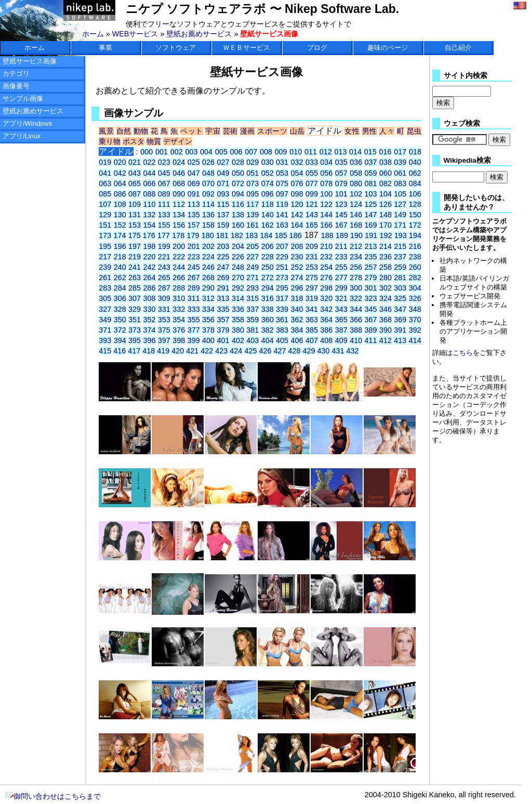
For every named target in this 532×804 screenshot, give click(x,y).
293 (252, 288)
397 (164, 340)
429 (309, 351)
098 (297, 194)
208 (297, 246)
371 (105, 330)
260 (415, 267)
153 (135, 225)
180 (208, 235)
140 (268, 215)
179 (193, 235)
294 (268, 288)
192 (385, 235)
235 (371, 257)
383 (282, 330)
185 (281, 235)
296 (297, 288)
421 (192, 351)
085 (105, 194)
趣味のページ (388, 48)
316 (268, 298)
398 (179, 340)
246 (208, 267)
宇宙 (213, 131)
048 (208, 173)
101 (341, 194)
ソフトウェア (176, 48)
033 (312, 162)
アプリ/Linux (22, 136)
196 (120, 246)
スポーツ (272, 131)
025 (194, 162)
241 (135, 267)
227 (252, 257)
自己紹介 (458, 48)
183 (251, 235)
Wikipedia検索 (467, 160)
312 (208, 298)
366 (356, 320)
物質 (154, 141)
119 (282, 204)
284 (120, 288)
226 (238, 257)
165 (312, 225)
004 (206, 152)
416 (119, 351)
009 (281, 152)
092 (208, 194)
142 (297, 215)
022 (149, 162)
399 (194, 340)
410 (356, 340)
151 (105, 225)
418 (149, 351)
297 (312, 288)
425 (250, 351)
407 (312, 340)
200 (179, 246)
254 (326, 267)
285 (135, 288)
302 (385, 288)
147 (371, 215)
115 (223, 204)
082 (385, 183)
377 (194, 330)
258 (385, 267)
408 (326, 340)
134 (179, 215)
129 (105, 215)
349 (105, 320)
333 (194, 309)
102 (356, 194)
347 (400, 309)
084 (415, 183)
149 (400, 215)
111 (164, 204)
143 (312, 215)
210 (326, 246)
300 (356, 288)
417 (134, 351)
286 (149, 288)
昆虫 (414, 131)
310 (179, 298)
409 (341, 340)
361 (282, 320)
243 (164, 267)
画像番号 (16, 86)
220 (149, 257)
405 (282, 340)
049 (223, 173)
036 (356, 162)
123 (341, 204)
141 (282, 215)
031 (282, 162)
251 (282, 267)
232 (326, 257)
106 (415, 194)
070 (208, 183)
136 (208, 215)
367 (371, 320)
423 (221, 351)
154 (149, 225)
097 (282, 194)
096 (268, 194)
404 (268, 340)
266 (179, 278)
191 (371, 235)
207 (282, 246)
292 (238, 288)
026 (208, 162)
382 (268, 330)
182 (237, 235)
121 (312, 204)
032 (297, 162)
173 (105, 235)
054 (297, 173)
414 (415, 340)
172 (415, 225)
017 (400, 152)
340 (297, 309)
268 (208, 278)
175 (135, 235)
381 (252, 330)
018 (415, 152)
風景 (106, 131)
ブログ (317, 48)
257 (371, 267)
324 (385, 298)
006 (236, 152)
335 (223, 309)
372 (120, 330)
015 (370, 152)
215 (400, 246)
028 (238, 162)
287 (164, 288)
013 (340, 152)
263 (135, 278)
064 (120, 183)
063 (105, 183)
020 (120, 162)
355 (194, 320)
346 (385, 309)
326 (415, 298)
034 (326, 162)
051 (252, 173)
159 (223, 225)
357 (223, 320)
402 (238, 340)
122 (326, 204)
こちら (463, 353)
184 (266, 235)
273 (282, 278)
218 (120, 257)
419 (163, 351)
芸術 (230, 131)
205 (252, 246)
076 (297, 183)
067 (164, 183)
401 (223, 340)
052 (268, 173)
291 (223, 288)
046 (179, 173)
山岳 (297, 131)
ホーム (93, 34)
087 (135, 194)
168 (356, 225)
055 (312, 173)
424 (236, 351)
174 (119, 235)
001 (162, 152)
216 (415, 246)
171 (400, 225)
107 (105, 204)
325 (400, 298)
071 (223, 183)
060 (385, 173)
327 (105, 309)
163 (282, 225)
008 (266, 152)
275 (312, 278)
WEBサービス (135, 34)
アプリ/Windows (27, 123)
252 (297, 267)
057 (341, 173)
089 (164, 194)
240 (120, 267)
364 (326, 320)
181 (222, 235)
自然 (124, 131)
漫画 (248, 131)
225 (223, 257)
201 (194, 246)
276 (326, 278)
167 (341, 225)
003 (191, 152)
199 (164, 246)
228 (268, 257)
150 (415, 215)
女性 (352, 131)
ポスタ (134, 141)
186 (296, 235)
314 (238, 298)
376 (179, 330)
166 (326, 225)
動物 (141, 131)
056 (326, 173)
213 (371, 246)
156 (179, 225)
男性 (370, 131)
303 (400, 288)
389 (371, 330)
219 (135, 257)
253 (312, 267)
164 (297, 225)
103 (371, 194)
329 (135, 309)
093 (223, 194)
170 (385, 225)
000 (147, 152)
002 (177, 152)
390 (385, 330)
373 (135, 330)
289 (194, 288)
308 (149, 298)
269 (223, 278)
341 (312, 309)
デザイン (178, 141)
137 (223, 215)
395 (135, 340)
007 (251, 152)
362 (297, 320)
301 (371, 288)
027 (223, 162)
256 (356, 267)
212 (356, 246)
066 (149, 183)
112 (179, 204)
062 (415, 173)
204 (238, 246)
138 (238, 215)
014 (355, 152)
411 (371, 340)
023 (164, 162)
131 (135, 215)
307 (135, 298)
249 (252, 267)
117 (252, 204)
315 (252, 298)
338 (268, 309)
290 (208, 288)
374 (149, 330)
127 (400, 204)
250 (268, 267)
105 (400, 194)
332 (179, 309)
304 (415, 288)
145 (341, 215)
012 (326, 152)
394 (120, 340)
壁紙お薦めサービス (199, 34)
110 (149, 204)
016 (385, 152)
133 (164, 215)
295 (282, 288)
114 (208, 204)
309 (164, 298)
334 (208, 309)
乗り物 (110, 141)
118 (268, 204)
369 (400, 320)
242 (149, 267)
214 (385, 246)
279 (371, 278)
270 (238, 278)
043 (135, 173)
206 (268, 246)
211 (341, 246)
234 (356, 257)
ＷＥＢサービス (247, 48)
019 (105, 162)
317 (282, 298)
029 (252, 162)
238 (415, 257)
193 (401, 235)
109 (135, 204)
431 (338, 351)
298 (326, 288)
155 (164, 225)
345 (371, 309)
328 (120, 309)
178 (178, 235)
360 (268, 320)
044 (149, 173)
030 (268, 162)
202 (208, 246)
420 (178, 351)
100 (326, 194)
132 (149, 215)
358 (238, 320)
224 (208, 257)
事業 (105, 48)
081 (371, 183)
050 (238, 173)
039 (400, 162)
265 (164, 278)
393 (105, 340)
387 (341, 330)
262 (120, 278)
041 (105, 173)
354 (179, 320)
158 (208, 225)
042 (120, 173)
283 (105, 288)
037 (371, 162)
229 (282, 257)
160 (238, 225)
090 (179, 194)
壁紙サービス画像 (30, 61)
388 (356, 330)
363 (312, 320)
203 (223, 246)
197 (135, 246)
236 (385, 257)
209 (312, 246)
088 (149, 194)
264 (149, 278)
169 (371, 225)
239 (105, 267)
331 (164, 309)
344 (356, 309)
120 (297, 204)
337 (252, 309)
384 (297, 330)
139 (252, 215)
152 (120, 225)
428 (294, 351)
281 (400, 278)
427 (280, 351)
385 (312, 330)
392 (415, 330)
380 (238, 330)
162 (268, 225)
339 (282, 309)
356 (208, 320)
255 (341, 267)
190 (356, 235)
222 (179, 257)
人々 (387, 131)
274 (297, 278)
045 (164, 173)
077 (312, 183)
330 (149, 309)
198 (149, 246)
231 (312, 257)
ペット (191, 131)
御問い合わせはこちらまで (53, 796)
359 (252, 320)
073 (252, 183)
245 (194, 267)
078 (326, 183)
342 (326, 309)
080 (356, 183)
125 (371, 204)
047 (194, 173)
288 (179, 288)
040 (415, 162)
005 (221, 152)
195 (105, 246)
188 (327, 235)
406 (297, 340)
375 (164, 330)
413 (400, 340)
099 (312, 194)
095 (252, 194)
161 (252, 225)
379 (223, 330)
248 (238, 267)
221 (164, 257)
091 (194, 194)
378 (208, 330)
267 (194, 278)
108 (120, 204)
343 (341, 309)
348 (415, 309)
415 (105, 351)
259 (400, 267)
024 (179, 162)
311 (194, 298)
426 (265, 351)
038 (385, 162)
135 (194, 215)
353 (164, 320)
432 (352, 351)
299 (341, 288)
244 (179, 267)
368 (385, 320)
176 (149, 235)
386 (326, 330)
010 (296, 152)
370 (415, 320)
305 (105, 298)
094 (238, 194)
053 (282, 173)
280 (385, 278)
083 (400, 183)
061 (400, 173)
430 (323, 351)
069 (194, 183)
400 (208, 340)
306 (120, 298)
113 (194, 204)
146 (356, 215)
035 (341, 162)
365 (341, 320)
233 (341, 257)
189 (342, 235)
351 (135, 320)
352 (149, 320)
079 (341, 183)
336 (238, 309)
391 (400, 330)
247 (223, 267)
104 (385, 194)
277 (341, 278)
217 (105, 257)
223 (194, 257)
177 (164, 235)
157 (194, 225)
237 (400, 257)
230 (297, 257)
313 (223, 298)
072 (238, 183)
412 (385, 340)
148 (385, 215)
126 (385, 204)
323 (371, 298)
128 (415, 204)
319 (312, 298)
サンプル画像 (23, 98)
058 (356, 173)
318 (297, 298)
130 (120, 215)
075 (282, 183)
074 (268, 183)
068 (179, 183)
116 (238, 204)
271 (252, 278)
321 (341, 298)
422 (207, 351)
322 (356, 298)
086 (120, 194)
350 (120, 320)
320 (326, 298)
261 (105, 278)
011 (311, 152)
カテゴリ (16, 74)
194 (415, 235)
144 (326, 215)
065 (135, 183)
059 (371, 173)
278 (356, 278)
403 (252, 340)
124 (356, 204)
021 (135, 162)
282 (415, 278)
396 (149, 340)
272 (268, 278)
